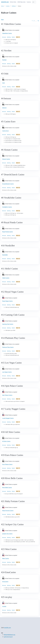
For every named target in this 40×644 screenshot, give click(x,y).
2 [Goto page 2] (34, 21)
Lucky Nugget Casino (8, 418)
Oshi (4, 83)
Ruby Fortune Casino (8, 511)
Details (13, 37)
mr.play (4, 606)
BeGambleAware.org (10, 635)
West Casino (6, 558)
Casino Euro (5, 131)
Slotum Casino (6, 159)
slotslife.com (7, 628)
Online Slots (13, 2)
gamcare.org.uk (8, 637)
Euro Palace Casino (7, 464)
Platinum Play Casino (8, 347)
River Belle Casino (7, 488)
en (33, 2)
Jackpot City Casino (7, 534)
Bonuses (4, 37)
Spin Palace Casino (7, 395)
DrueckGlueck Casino (8, 184)
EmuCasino (5, 582)
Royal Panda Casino (8, 232)
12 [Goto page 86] (38, 21)
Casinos (29, 2)
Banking (9, 37)
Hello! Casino (6, 278)
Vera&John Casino (7, 207)
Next (2, 20)
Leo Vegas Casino (7, 372)
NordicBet (5, 255)
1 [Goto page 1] (32, 21)
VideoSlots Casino (7, 33)
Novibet (4, 60)
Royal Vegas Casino (7, 301)
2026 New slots (21, 2)
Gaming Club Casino (8, 324)
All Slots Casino (6, 441)
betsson (4, 108)
